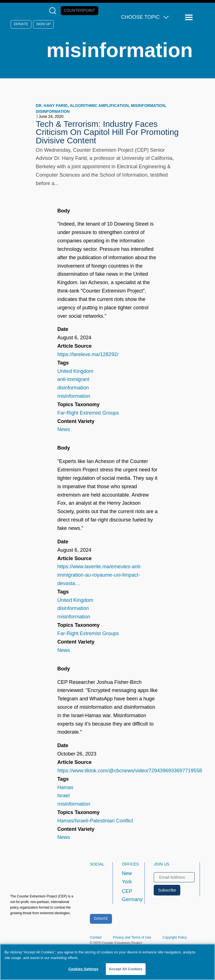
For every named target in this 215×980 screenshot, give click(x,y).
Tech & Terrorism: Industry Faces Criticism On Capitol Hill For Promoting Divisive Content (107, 132)
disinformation (53, 111)
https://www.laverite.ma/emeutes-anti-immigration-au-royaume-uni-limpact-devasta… (100, 575)
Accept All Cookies (126, 969)
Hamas (65, 787)
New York (127, 878)
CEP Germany (128, 895)
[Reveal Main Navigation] (190, 17)
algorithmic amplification (99, 106)
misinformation (148, 106)
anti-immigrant (73, 379)
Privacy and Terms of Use (132, 937)
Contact (96, 937)
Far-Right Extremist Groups (88, 413)
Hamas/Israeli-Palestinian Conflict (95, 821)
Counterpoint (80, 10)
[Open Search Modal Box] (54, 11)
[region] (107, 962)
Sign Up (43, 24)
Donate (21, 24)
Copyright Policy (175, 937)
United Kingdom (75, 371)
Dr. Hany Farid (52, 106)
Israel (64, 796)
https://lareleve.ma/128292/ (88, 354)
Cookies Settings (83, 969)
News (64, 429)
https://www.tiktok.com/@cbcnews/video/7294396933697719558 (130, 771)
